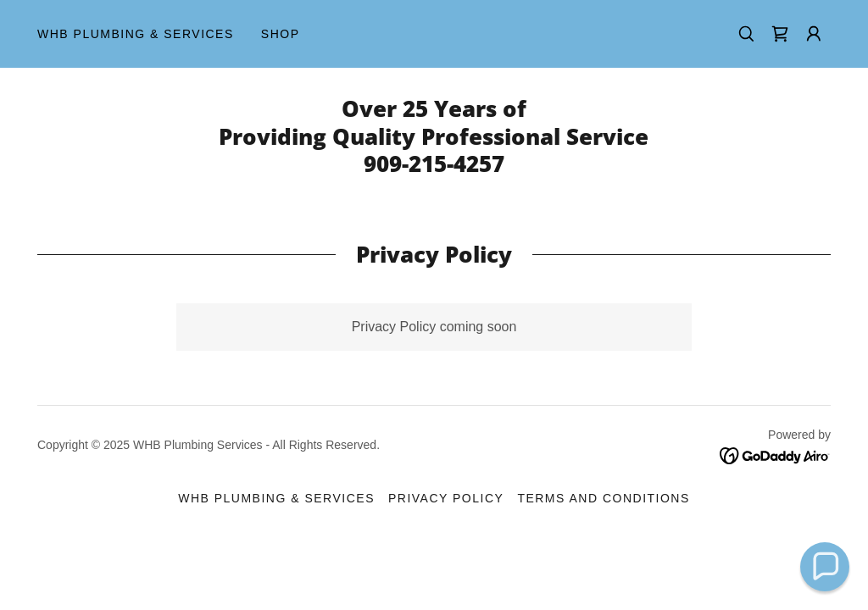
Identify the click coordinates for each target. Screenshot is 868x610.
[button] (814, 34)
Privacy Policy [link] (446, 498)
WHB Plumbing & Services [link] (136, 34)
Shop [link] (281, 34)
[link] (780, 34)
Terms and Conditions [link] (603, 498)
